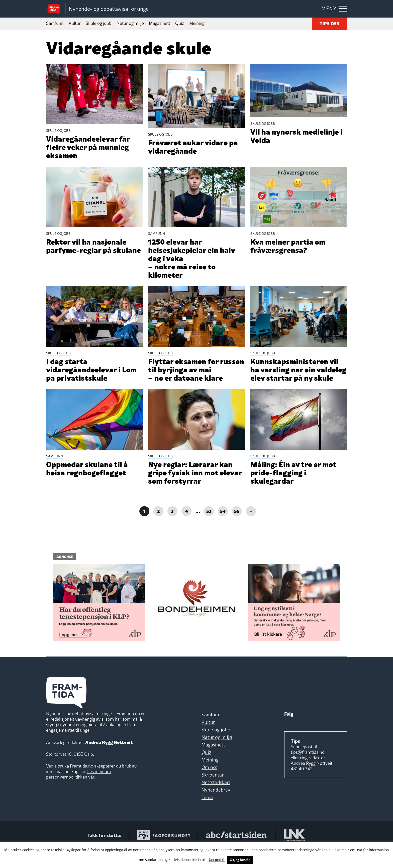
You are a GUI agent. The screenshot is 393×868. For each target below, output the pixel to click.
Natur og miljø (130, 23)
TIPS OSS (329, 23)
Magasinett (160, 23)
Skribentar (213, 794)
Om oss (209, 787)
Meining (197, 23)
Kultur (75, 23)
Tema (207, 817)
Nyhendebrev (216, 809)
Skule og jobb (99, 23)
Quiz (180, 23)
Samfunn (55, 23)
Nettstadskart (216, 802)
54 (223, 530)
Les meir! (217, 859)
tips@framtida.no (308, 771)
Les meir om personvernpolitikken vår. (78, 793)
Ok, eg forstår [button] (240, 860)
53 (209, 530)
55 (237, 530)
